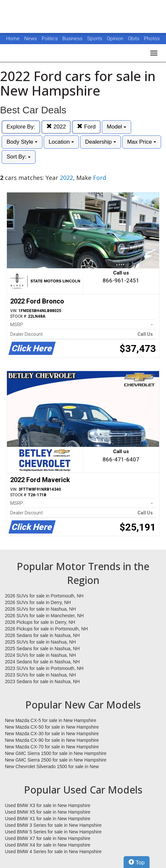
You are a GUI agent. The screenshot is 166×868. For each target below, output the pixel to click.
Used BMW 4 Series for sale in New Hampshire (53, 852)
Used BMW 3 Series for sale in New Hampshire (53, 825)
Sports (95, 39)
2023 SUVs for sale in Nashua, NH (40, 675)
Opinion (116, 39)
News (31, 39)
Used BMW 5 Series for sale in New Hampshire (53, 832)
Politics (50, 39)
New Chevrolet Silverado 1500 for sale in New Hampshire (52, 767)
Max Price (142, 142)
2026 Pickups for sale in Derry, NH (40, 622)
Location (61, 142)
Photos (152, 39)
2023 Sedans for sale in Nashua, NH (42, 681)
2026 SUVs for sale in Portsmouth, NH (44, 596)
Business (73, 39)
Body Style (22, 142)
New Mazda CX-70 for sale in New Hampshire (52, 747)
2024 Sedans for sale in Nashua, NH (42, 662)
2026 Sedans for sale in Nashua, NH (42, 635)
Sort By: (19, 157)
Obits (134, 39)
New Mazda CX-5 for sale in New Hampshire (51, 720)
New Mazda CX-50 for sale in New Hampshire (52, 727)
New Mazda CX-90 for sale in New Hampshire (52, 740)
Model (117, 127)
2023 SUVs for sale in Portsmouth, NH (44, 668)
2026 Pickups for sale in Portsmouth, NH (46, 629)
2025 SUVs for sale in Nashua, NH (40, 642)
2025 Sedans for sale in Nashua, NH (42, 649)
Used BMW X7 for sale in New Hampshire (48, 838)
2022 (56, 127)
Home (13, 39)
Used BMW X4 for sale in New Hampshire (48, 845)
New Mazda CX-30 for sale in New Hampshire (52, 734)
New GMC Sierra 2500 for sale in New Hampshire (56, 760)
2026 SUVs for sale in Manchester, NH (44, 616)
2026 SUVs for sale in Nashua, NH (40, 609)
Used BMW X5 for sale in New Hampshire (48, 812)
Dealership (101, 142)
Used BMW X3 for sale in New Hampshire (48, 805)
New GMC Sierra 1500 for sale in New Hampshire (56, 753)
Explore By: (21, 127)
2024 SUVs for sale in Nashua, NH (40, 655)
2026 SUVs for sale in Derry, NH (38, 602)
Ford (86, 127)
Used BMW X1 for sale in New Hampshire (48, 819)
